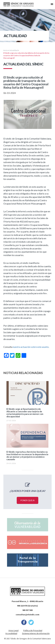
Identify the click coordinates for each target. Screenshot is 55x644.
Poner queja (27, 500)
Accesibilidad (11, 633)
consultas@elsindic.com (27, 615)
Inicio (5, 50)
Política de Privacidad (33, 630)
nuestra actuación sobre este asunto (31, 347)
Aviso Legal (13, 630)
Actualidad (14, 50)
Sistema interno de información (36, 633)
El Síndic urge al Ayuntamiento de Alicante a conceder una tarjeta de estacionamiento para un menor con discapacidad (25, 413)
